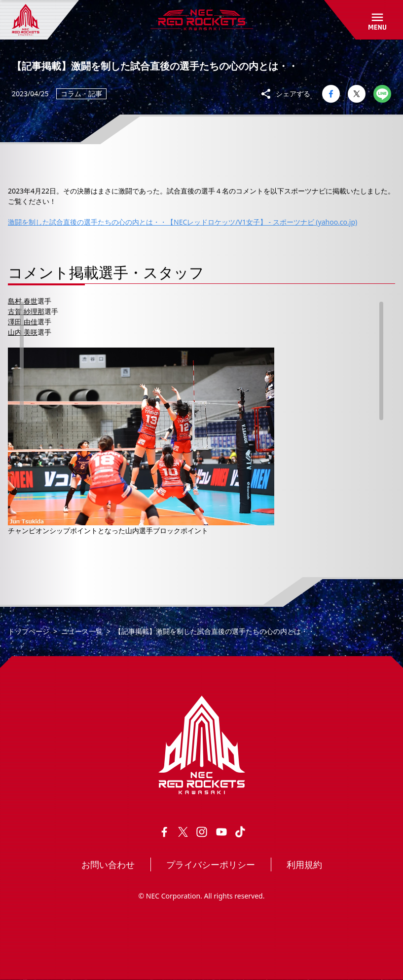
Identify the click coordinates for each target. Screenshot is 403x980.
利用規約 (304, 864)
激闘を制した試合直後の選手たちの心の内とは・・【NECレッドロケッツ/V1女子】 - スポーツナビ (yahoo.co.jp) (183, 222)
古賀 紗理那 (26, 311)
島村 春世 (23, 301)
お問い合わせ (108, 864)
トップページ (29, 631)
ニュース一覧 (82, 631)
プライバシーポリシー (211, 864)
